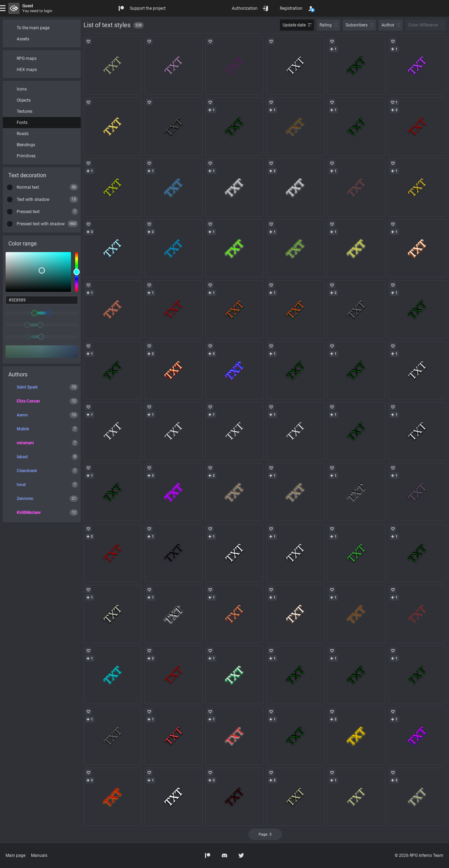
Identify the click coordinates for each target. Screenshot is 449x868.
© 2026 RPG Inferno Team (419, 855)
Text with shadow (33, 200)
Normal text (28, 187)
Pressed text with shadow (41, 224)
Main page (15, 855)
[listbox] (38, 272)
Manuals (39, 855)
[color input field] (42, 300)
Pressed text (28, 212)
